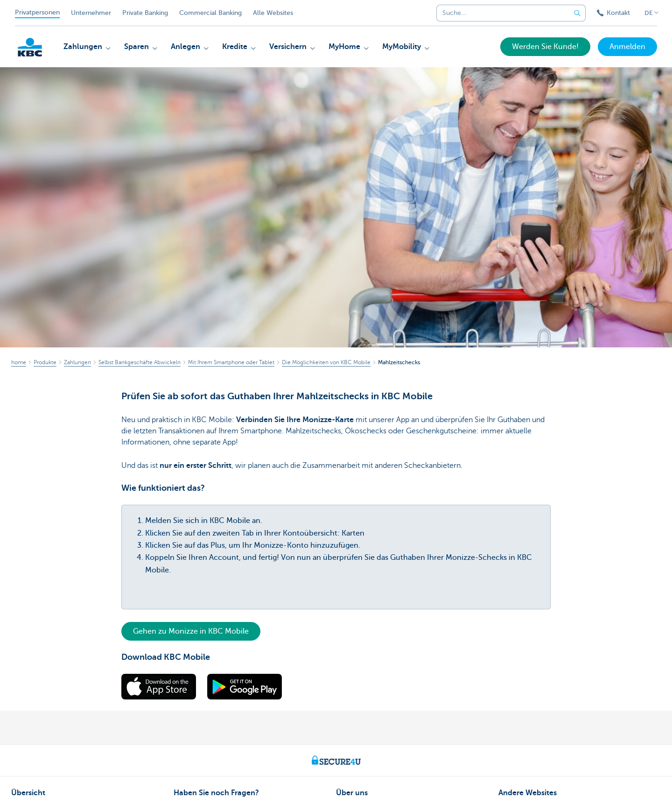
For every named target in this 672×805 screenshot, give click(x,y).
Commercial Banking (210, 13)
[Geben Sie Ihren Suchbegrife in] (577, 13)
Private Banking (145, 13)
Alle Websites (273, 13)
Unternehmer (91, 13)
